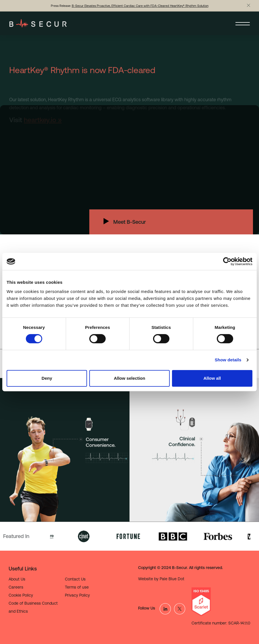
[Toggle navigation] (243, 23)
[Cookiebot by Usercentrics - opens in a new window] (227, 261)
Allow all (212, 378)
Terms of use (77, 587)
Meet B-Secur (116, 222)
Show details (228, 360)
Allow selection (129, 378)
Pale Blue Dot (172, 579)
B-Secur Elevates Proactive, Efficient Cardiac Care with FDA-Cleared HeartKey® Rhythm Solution (140, 6)
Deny (47, 378)
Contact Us (75, 579)
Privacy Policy (77, 595)
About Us (17, 579)
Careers (16, 587)
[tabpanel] (65, 450)
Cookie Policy (21, 595)
